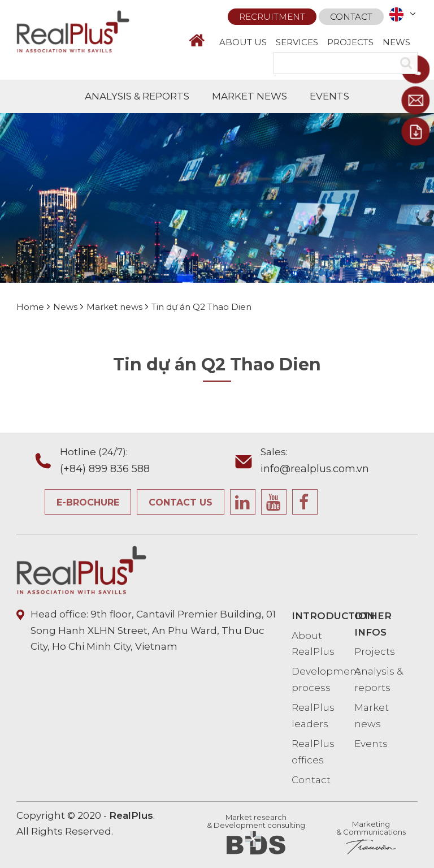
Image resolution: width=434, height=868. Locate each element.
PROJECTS (350, 42)
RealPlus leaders (313, 716)
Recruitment (272, 17)
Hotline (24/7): (146, 462)
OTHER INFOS (373, 624)
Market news (372, 716)
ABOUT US (243, 42)
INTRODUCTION (323, 616)
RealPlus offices (313, 752)
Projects (375, 651)
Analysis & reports (379, 679)
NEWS (396, 42)
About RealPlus (313, 644)
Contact (351, 17)
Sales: (347, 462)
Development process (323, 679)
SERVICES (297, 42)
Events (371, 744)
